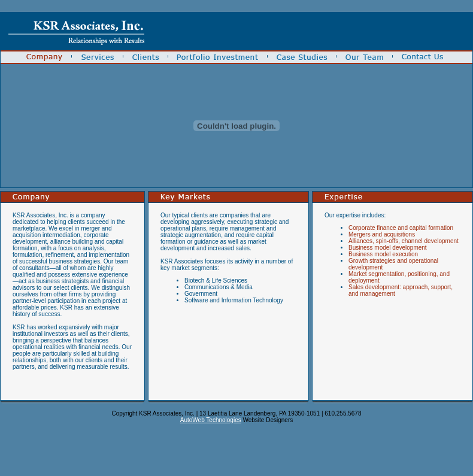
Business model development (388, 248)
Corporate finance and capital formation (401, 228)
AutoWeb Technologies (211, 420)
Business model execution (383, 254)
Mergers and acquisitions (382, 234)
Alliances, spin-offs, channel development (404, 241)
